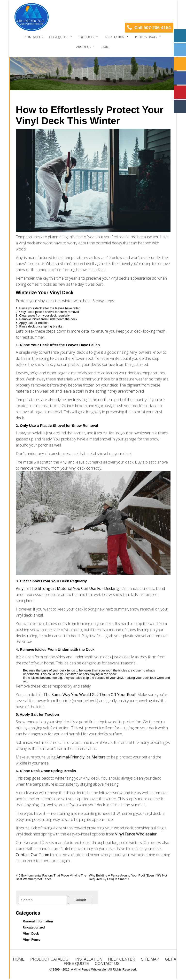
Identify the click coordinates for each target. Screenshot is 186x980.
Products (86, 37)
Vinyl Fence (32, 940)
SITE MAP (150, 959)
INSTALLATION (88, 959)
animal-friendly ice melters (81, 757)
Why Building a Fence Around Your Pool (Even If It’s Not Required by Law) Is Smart (128, 877)
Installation (115, 37)
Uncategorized (34, 927)
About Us (84, 47)
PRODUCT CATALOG (49, 959)
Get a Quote (59, 37)
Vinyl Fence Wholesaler (136, 834)
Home (106, 47)
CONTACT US (107, 964)
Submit (80, 900)
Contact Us (34, 37)
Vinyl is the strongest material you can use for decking (67, 588)
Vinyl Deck (31, 933)
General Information (38, 921)
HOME (19, 959)
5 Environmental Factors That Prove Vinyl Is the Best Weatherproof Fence (51, 877)
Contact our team (32, 855)
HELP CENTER (122, 959)
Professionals (146, 37)
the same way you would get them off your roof (89, 695)
